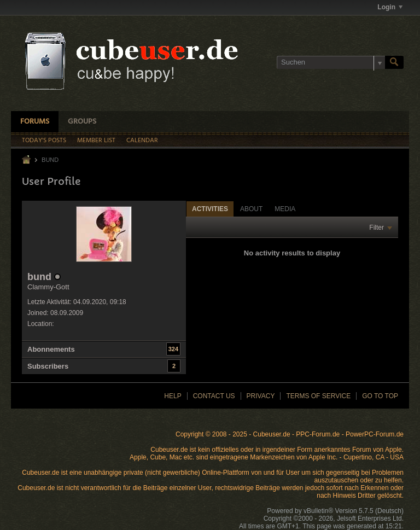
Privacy (261, 396)
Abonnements (51, 349)
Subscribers (48, 366)
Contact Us (214, 396)
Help (173, 396)
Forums (35, 122)
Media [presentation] (285, 209)
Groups (82, 122)
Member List (96, 141)
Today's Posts (44, 141)
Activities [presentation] (210, 209)
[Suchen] (331, 62)
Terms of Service (318, 396)
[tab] (210, 209)
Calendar (142, 141)
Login (390, 7)
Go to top (380, 396)
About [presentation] (251, 209)
